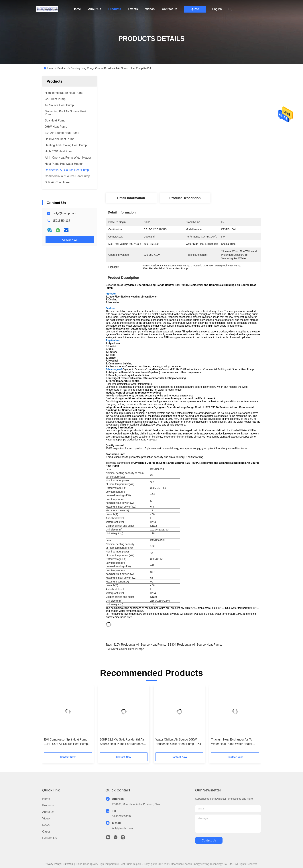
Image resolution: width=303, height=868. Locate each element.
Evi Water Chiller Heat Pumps (125, 649)
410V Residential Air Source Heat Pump (139, 645)
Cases (46, 832)
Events (133, 9)
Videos (150, 9)
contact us (209, 840)
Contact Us (170, 9)
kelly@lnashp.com (64, 213)
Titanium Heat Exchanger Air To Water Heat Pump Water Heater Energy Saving (232, 742)
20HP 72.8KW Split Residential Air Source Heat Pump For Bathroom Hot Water (122, 742)
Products (115, 9)
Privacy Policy (53, 864)
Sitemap (68, 864)
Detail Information (131, 198)
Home (77, 9)
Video (46, 818)
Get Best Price (208, 181)
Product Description (185, 198)
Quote (195, 9)
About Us (95, 9)
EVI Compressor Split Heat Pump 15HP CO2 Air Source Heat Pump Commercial (66, 742)
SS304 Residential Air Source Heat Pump (194, 645)
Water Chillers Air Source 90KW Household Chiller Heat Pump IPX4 (178, 742)
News (46, 825)
